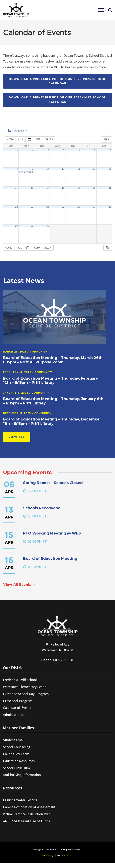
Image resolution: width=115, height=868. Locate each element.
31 (48, 226)
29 (16, 226)
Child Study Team (16, 754)
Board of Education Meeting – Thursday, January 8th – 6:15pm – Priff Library (53, 401)
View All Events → (19, 585)
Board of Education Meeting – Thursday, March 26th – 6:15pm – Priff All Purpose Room (54, 360)
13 (94, 169)
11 (63, 169)
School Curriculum (16, 768)
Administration (14, 715)
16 (32, 188)
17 (48, 188)
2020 (11, 139)
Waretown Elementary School (25, 687)
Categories (18, 131)
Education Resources (19, 761)
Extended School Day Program (26, 694)
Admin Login (48, 855)
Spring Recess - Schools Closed (53, 483)
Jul (21, 139)
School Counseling (17, 747)
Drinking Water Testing (20, 800)
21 (110, 188)
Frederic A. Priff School (20, 680)
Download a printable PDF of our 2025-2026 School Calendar (57, 81)
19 (79, 188)
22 (16, 207)
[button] (101, 10)
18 (63, 188)
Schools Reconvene (42, 508)
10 (48, 169)
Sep (39, 139)
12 (79, 169)
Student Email (14, 740)
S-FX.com (68, 855)
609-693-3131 (63, 660)
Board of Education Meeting (50, 559)
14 (110, 169)
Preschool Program (18, 701)
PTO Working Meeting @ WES (52, 533)
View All (17, 437)
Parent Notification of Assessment (29, 807)
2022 (50, 139)
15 (16, 188)
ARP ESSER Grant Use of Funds (26, 821)
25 (63, 207)
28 (110, 207)
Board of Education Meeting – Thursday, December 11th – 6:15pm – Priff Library (52, 421)
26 (79, 207)
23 (32, 207)
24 (48, 207)
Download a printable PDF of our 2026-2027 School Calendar (57, 100)
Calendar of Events (17, 708)
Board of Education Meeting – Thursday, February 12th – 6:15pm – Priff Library (50, 381)
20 (94, 188)
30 (32, 226)
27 (94, 207)
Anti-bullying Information (22, 775)
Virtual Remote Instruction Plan (27, 814)
